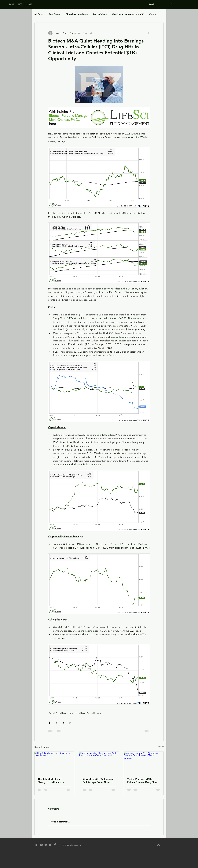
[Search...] (157, 4)
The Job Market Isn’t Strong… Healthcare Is (51, 781)
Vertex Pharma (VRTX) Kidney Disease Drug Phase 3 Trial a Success (143, 781)
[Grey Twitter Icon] (50, 845)
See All (161, 746)
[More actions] (148, 33)
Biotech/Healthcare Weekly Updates (85, 713)
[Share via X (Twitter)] (56, 723)
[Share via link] (70, 723)
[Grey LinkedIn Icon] (46, 845)
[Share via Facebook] (49, 723)
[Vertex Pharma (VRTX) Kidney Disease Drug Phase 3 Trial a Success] (144, 763)
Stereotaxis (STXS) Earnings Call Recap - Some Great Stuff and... (98, 781)
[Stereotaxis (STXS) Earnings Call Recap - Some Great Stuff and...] (99, 763)
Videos (153, 14)
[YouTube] (41, 845)
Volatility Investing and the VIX (128, 14)
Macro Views (100, 14)
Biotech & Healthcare (77, 14)
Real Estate (55, 14)
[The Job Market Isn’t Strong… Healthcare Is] (54, 763)
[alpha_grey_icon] (37, 845)
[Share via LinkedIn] (63, 723)
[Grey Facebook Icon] (55, 845)
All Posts (39, 14)
